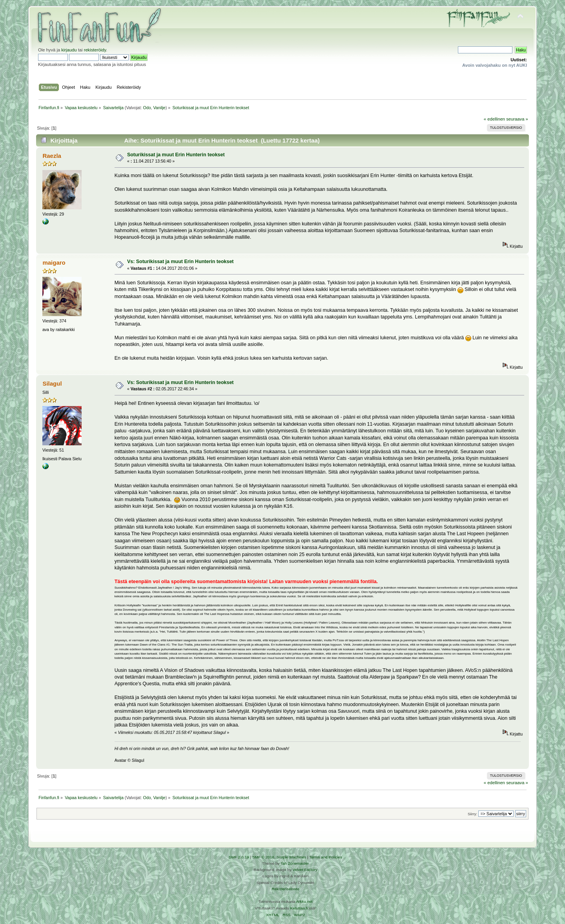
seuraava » (517, 119)
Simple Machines (291, 857)
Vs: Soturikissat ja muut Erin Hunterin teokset (180, 262)
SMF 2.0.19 (239, 857)
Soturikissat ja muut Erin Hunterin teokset (176, 155)
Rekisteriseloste (285, 889)
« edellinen (494, 119)
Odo (147, 108)
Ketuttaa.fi (299, 908)
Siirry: (472, 814)
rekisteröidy (95, 50)
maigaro (54, 263)
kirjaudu (69, 50)
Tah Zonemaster (295, 863)
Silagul (52, 383)
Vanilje (159, 108)
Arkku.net (304, 901)
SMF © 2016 (263, 857)
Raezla (52, 156)
